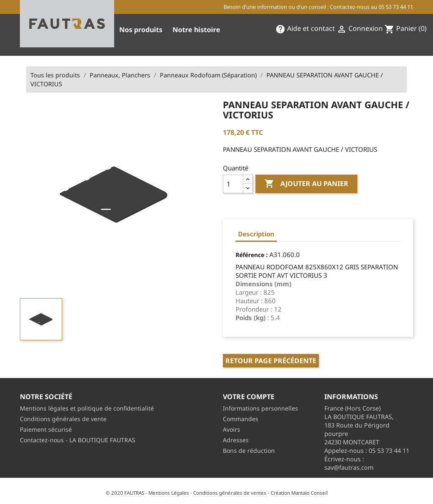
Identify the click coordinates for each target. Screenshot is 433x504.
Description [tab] (256, 234)
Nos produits (141, 30)
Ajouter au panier (306, 184)
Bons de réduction (249, 451)
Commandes (241, 419)
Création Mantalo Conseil (299, 493)
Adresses (236, 440)
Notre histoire (196, 30)
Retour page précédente (271, 361)
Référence (250, 255)
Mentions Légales (169, 493)
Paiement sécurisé (46, 429)
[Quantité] (233, 184)
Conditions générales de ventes (230, 493)
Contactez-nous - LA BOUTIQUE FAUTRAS (78, 440)
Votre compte (249, 397)
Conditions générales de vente (63, 419)
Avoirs (232, 429)
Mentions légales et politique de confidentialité (87, 408)
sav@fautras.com (349, 467)
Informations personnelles (260, 408)
